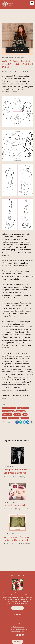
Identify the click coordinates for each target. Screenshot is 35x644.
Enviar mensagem (18, 623)
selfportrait (25, 418)
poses (25, 415)
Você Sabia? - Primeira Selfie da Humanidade (17, 539)
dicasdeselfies (7, 415)
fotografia (17, 415)
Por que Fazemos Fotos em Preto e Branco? (17, 471)
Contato (17, 638)
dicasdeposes (21, 411)
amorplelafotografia (9, 408)
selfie (4, 418)
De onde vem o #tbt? (16, 506)
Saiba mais (18, 604)
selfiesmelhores (14, 418)
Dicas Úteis (21, 57)
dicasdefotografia (8, 411)
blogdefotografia (23, 408)
